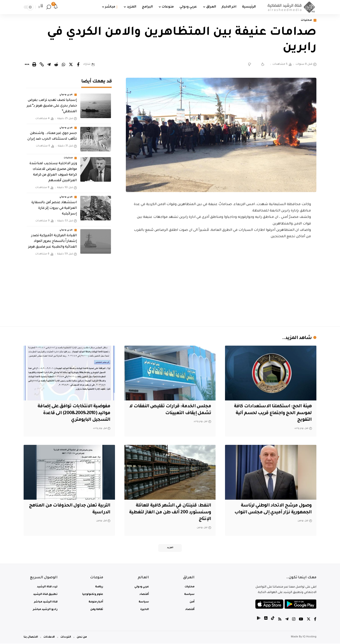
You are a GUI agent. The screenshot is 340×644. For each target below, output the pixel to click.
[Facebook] (315, 620)
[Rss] (280, 620)
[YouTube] (301, 620)
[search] (49, 7)
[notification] (56, 7)
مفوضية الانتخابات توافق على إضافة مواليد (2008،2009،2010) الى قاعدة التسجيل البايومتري (72, 414)
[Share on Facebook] (78, 65)
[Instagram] (294, 620)
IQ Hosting (310, 638)
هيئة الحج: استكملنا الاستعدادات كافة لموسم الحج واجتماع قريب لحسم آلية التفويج (272, 414)
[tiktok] (273, 620)
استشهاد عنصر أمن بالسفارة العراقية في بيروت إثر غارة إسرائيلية (54, 207)
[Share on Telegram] (49, 65)
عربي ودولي (66, 94)
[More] (27, 65)
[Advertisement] (221, 282)
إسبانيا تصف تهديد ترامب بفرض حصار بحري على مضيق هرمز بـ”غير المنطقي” (52, 105)
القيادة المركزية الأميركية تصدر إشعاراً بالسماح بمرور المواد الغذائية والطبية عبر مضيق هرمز (53, 240)
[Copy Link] (42, 65)
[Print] (34, 65)
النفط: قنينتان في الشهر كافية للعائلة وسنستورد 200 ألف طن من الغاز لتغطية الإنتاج (172, 513)
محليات (306, 20)
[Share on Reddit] (56, 65)
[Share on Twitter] (71, 65)
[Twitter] (309, 620)
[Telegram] (287, 620)
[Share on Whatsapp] (64, 65)
